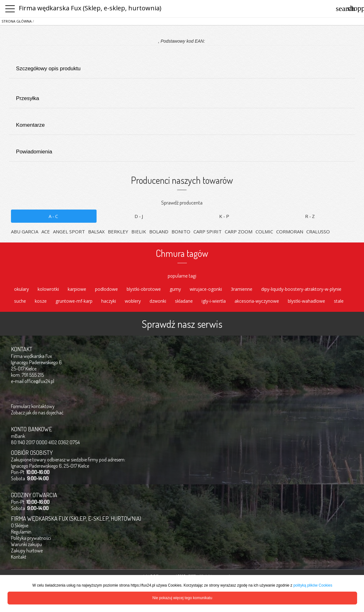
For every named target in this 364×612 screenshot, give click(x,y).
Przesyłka (182, 94)
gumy (175, 289)
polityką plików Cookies (313, 585)
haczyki (109, 301)
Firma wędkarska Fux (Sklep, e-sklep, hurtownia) (90, 8)
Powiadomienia (182, 148)
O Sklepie (20, 525)
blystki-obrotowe (144, 289)
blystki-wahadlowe (306, 301)
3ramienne (242, 289)
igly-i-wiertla (214, 301)
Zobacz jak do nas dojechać (37, 412)
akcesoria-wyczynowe (257, 301)
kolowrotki (48, 289)
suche (20, 301)
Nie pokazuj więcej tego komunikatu (182, 598)
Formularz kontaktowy (33, 406)
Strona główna (17, 21)
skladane (184, 301)
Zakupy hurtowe (27, 551)
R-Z (310, 216)
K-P (225, 216)
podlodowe (106, 289)
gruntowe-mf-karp (74, 301)
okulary (21, 289)
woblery (133, 301)
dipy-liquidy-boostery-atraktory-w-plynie (301, 289)
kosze (41, 301)
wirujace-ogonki (206, 289)
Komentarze (182, 121)
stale (339, 301)
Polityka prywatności (31, 538)
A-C (54, 216)
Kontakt (19, 557)
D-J (139, 216)
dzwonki (158, 301)
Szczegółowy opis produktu (182, 64)
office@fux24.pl (39, 381)
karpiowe (77, 289)
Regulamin (21, 532)
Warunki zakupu (26, 544)
